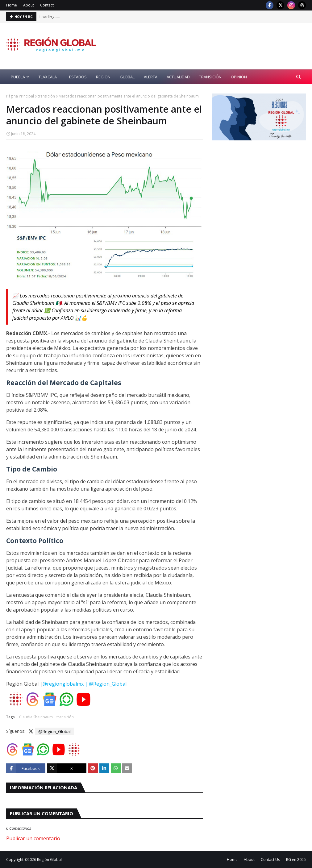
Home (12, 5)
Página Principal (20, 96)
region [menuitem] (103, 77)
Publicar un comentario (33, 838)
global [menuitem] (127, 77)
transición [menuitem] (210, 77)
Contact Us (270, 860)
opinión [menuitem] (239, 77)
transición (46, 96)
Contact (47, 5)
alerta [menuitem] (151, 77)
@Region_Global (54, 731)
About (29, 5)
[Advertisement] (262, 188)
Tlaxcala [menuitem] (48, 77)
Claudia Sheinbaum (36, 717)
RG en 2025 (296, 860)
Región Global (49, 860)
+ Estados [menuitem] (76, 77)
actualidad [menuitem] (178, 77)
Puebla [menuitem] (18, 77)
